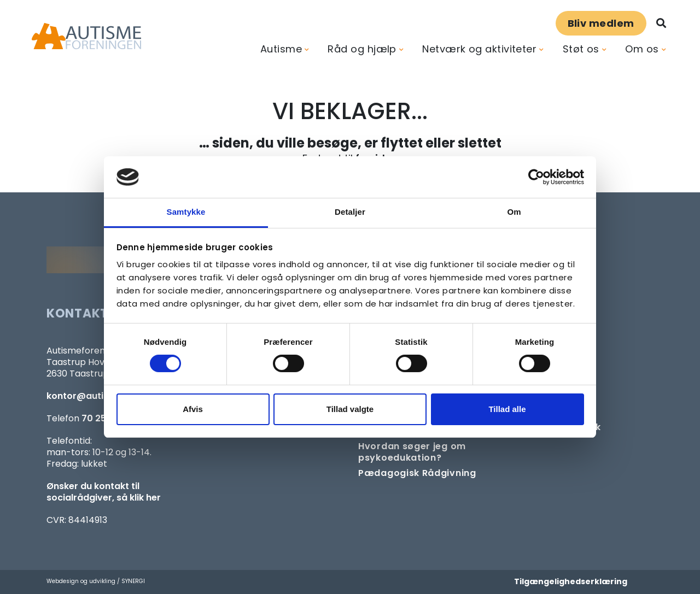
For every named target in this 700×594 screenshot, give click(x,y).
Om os (642, 49)
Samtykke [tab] (186, 212)
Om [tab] (514, 212)
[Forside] (86, 36)
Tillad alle (507, 409)
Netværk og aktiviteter (479, 49)
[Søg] (661, 23)
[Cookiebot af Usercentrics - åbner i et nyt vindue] (536, 177)
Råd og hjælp (362, 49)
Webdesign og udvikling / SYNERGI (96, 581)
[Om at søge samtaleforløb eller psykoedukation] (428, 452)
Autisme (281, 49)
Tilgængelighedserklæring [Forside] (571, 581)
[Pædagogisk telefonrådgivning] (417, 473)
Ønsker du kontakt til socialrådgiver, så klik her (104, 492)
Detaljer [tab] (350, 212)
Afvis (193, 409)
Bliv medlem (601, 23)
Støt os (581, 49)
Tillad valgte (350, 409)
